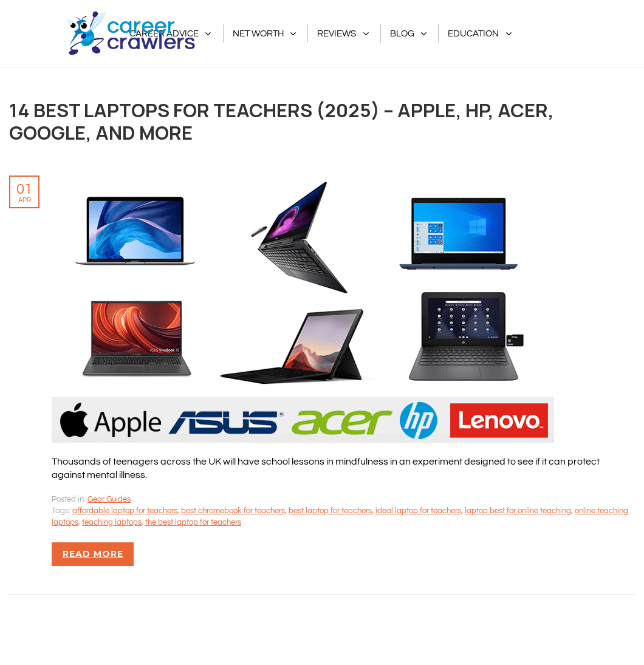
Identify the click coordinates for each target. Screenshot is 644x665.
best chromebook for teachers (233, 511)
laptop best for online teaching (518, 511)
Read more (93, 554)
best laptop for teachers (330, 511)
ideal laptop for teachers (418, 511)
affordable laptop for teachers (125, 511)
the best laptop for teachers (193, 522)
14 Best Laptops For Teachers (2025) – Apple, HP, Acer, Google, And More (282, 121)
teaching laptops (112, 522)
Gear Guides (109, 499)
